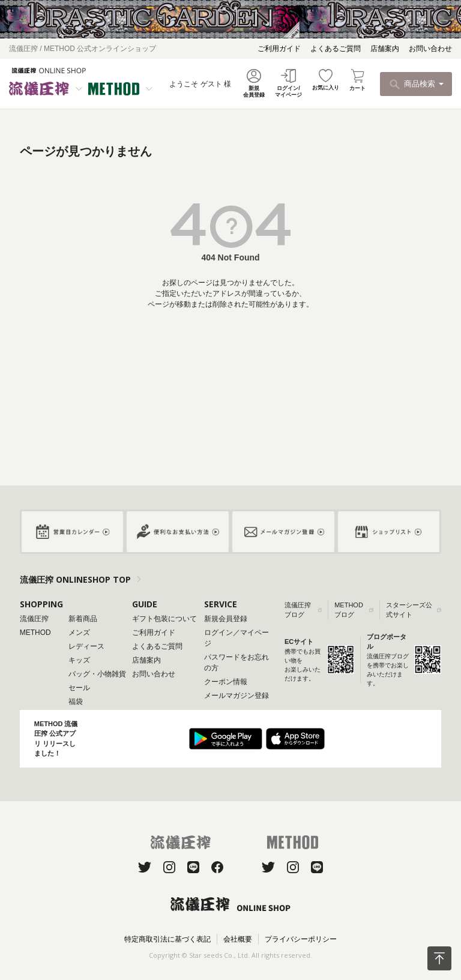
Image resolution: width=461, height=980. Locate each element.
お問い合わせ (430, 49)
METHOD (35, 633)
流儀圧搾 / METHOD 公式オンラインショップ (83, 49)
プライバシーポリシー (301, 939)
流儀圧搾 (34, 619)
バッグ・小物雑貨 (97, 674)
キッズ (79, 660)
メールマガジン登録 (237, 696)
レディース (86, 646)
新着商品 (83, 619)
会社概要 (238, 939)
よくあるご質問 (336, 49)
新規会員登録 (226, 619)
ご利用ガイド (279, 49)
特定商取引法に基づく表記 (167, 939)
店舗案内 (385, 49)
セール (79, 688)
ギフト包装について (164, 619)
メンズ (79, 633)
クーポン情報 (226, 682)
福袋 (76, 702)
